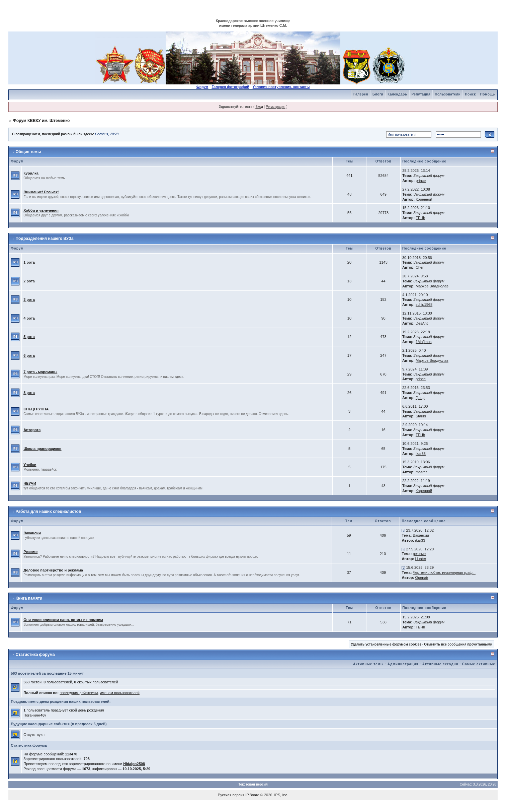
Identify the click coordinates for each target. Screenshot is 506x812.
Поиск (470, 94)
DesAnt (422, 323)
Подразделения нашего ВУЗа (44, 239)
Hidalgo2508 (134, 764)
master (421, 472)
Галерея (361, 94)
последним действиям (79, 693)
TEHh (420, 218)
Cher (420, 267)
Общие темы (28, 152)
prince (421, 181)
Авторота (32, 430)
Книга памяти (29, 598)
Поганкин (31, 715)
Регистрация (275, 107)
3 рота (29, 299)
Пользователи (448, 94)
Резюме (30, 552)
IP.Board (252, 795)
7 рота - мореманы (40, 372)
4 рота (29, 318)
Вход (259, 107)
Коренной (424, 199)
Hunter (420, 559)
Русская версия (231, 795)
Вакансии (32, 533)
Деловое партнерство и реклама (53, 570)
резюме (419, 554)
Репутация (421, 94)
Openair (421, 578)
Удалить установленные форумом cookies (386, 644)
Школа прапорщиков (42, 449)
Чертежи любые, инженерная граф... (444, 572)
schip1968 (424, 304)
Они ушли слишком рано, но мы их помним (63, 620)
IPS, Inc (281, 795)
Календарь (397, 94)
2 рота (29, 281)
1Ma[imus (424, 342)
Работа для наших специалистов (48, 512)
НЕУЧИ (30, 483)
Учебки (30, 465)
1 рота (29, 262)
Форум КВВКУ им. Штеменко (41, 121)
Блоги (378, 94)
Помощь (488, 94)
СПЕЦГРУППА (36, 409)
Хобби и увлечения (41, 210)
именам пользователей (120, 693)
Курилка (31, 173)
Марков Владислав (432, 286)
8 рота (29, 393)
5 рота (29, 337)
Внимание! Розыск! (41, 192)
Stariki (421, 416)
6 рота (29, 355)
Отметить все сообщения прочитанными (458, 644)
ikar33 (421, 454)
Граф (420, 398)
